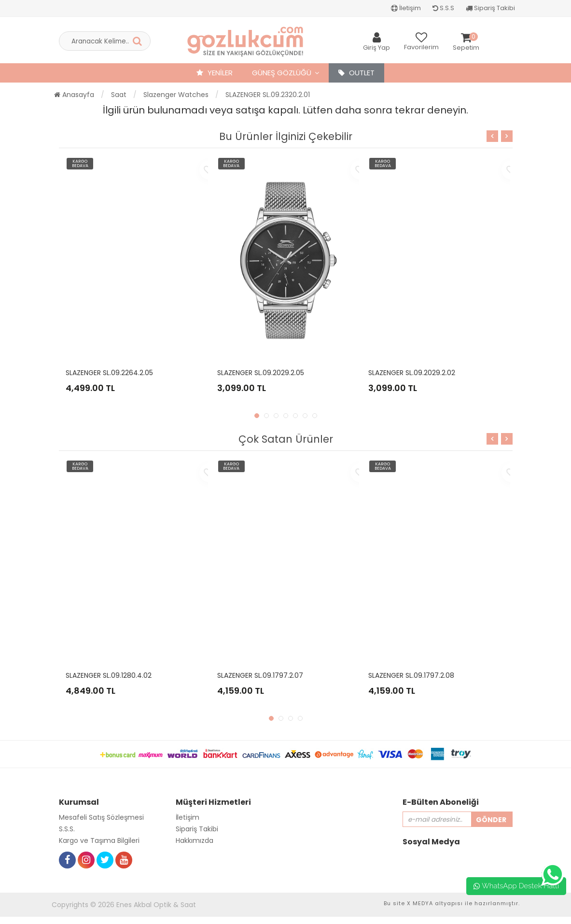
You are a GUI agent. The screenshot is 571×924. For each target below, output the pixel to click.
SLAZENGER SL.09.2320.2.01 (268, 95)
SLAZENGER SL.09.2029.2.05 (261, 373)
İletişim (406, 8)
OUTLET (356, 73)
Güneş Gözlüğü (282, 73)
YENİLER (215, 73)
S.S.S (443, 8)
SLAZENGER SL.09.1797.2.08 (411, 675)
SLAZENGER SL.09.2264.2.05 (109, 373)
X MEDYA (420, 903)
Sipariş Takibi (490, 8)
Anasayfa (74, 95)
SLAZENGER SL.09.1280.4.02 (109, 675)
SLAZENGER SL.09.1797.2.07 (260, 675)
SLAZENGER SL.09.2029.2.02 (412, 373)
